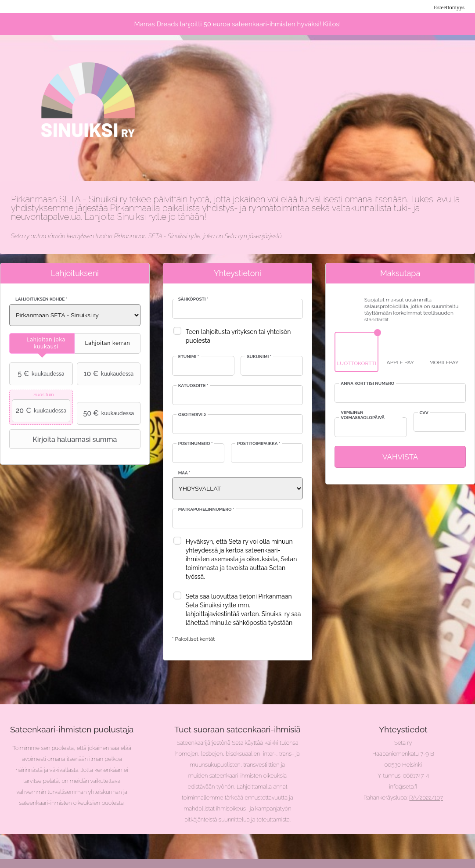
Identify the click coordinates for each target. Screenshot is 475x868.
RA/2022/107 (426, 798)
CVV (424, 413)
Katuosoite (193, 386)
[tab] (42, 343)
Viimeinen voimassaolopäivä (363, 415)
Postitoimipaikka (259, 443)
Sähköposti (193, 299)
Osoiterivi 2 (192, 414)
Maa (184, 473)
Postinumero (196, 443)
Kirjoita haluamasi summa (64, 439)
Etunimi (189, 357)
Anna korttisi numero (367, 383)
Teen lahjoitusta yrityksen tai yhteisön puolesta (238, 336)
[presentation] (42, 343)
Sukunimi (259, 357)
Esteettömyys (449, 7)
